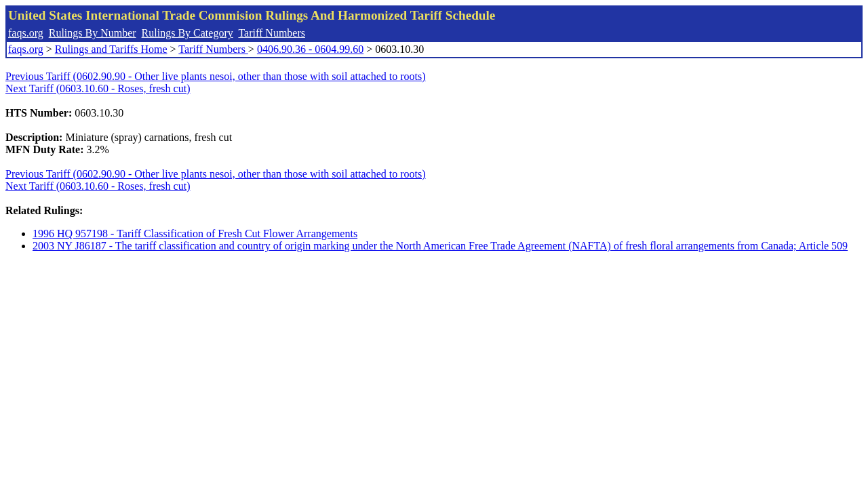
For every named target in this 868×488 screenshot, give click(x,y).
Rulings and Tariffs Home (111, 49)
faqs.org (26, 33)
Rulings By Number (93, 33)
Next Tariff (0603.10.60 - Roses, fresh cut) (98, 88)
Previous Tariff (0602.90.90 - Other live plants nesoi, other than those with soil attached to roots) (216, 76)
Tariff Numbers (272, 33)
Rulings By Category (188, 33)
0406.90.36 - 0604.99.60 (310, 49)
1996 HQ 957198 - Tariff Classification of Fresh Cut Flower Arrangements (195, 233)
